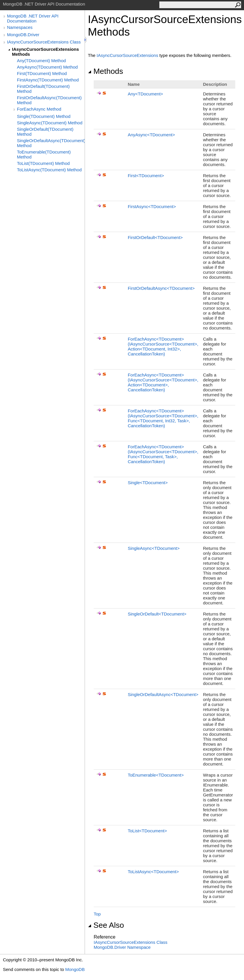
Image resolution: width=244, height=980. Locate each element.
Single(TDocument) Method (44, 116)
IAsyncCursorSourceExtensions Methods (45, 52)
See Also (106, 925)
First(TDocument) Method (42, 73)
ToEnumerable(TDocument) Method (44, 154)
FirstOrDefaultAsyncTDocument (161, 288)
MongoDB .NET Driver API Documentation (33, 18)
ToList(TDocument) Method (43, 163)
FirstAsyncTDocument (152, 206)
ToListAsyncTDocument (153, 872)
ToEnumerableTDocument (156, 775)
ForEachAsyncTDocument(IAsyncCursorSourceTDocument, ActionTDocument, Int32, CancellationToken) (163, 346)
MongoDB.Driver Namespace (122, 947)
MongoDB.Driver (23, 35)
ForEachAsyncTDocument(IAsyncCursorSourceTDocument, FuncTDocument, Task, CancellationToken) (163, 454)
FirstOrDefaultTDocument (155, 237)
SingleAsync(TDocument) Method (50, 123)
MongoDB (75, 969)
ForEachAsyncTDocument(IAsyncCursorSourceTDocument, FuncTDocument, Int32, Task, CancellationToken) (163, 418)
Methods (106, 71)
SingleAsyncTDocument (154, 548)
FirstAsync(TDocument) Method (48, 80)
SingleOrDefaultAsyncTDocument (163, 694)
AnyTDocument (145, 94)
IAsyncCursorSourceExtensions (127, 55)
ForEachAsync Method (39, 109)
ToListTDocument (147, 831)
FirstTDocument (146, 176)
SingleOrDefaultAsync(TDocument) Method (51, 143)
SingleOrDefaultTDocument (157, 614)
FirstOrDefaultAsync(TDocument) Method (49, 100)
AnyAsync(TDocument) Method (47, 67)
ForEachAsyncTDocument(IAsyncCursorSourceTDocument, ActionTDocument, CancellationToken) (163, 382)
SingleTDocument (148, 483)
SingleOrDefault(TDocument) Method (45, 132)
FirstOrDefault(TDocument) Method (43, 89)
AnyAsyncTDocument (151, 135)
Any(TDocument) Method (41, 61)
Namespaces (20, 27)
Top (97, 914)
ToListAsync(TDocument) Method (49, 170)
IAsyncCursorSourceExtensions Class (44, 42)
